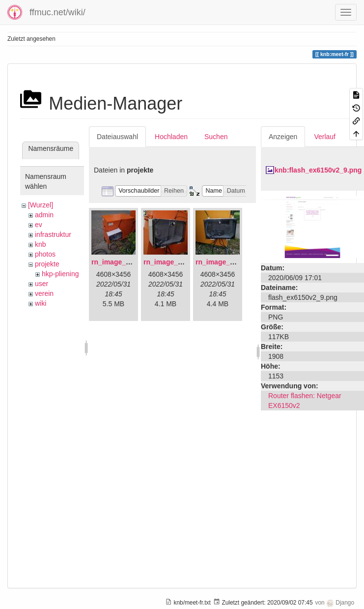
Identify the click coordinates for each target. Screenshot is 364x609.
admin (44, 215)
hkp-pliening (60, 274)
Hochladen (171, 137)
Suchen (216, 137)
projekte (47, 264)
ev (39, 225)
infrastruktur (53, 234)
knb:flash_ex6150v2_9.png (318, 170)
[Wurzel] (41, 205)
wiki (41, 303)
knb (41, 244)
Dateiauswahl (117, 137)
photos (45, 254)
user (42, 284)
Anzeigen (283, 137)
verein (44, 293)
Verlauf (325, 137)
